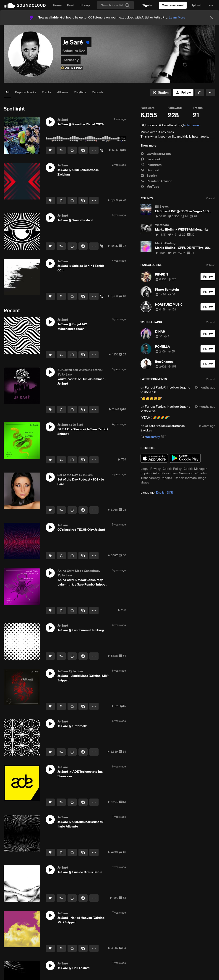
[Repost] (61, 150)
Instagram (151, 165)
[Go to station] (161, 92)
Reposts (98, 92)
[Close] (212, 18)
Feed (71, 5)
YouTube (150, 187)
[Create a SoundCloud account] (173, 5)
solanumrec (192, 125)
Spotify (149, 176)
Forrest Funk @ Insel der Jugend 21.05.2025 (165, 390)
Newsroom (187, 473)
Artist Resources (165, 473)
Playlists (80, 92)
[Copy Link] (83, 150)
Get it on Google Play (185, 458)
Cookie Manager (195, 469)
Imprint (146, 473)
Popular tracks (26, 92)
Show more (149, 145)
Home (57, 5)
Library (85, 5)
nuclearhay (152, 437)
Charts (201, 473)
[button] (211, 5)
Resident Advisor (156, 181)
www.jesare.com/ (156, 154)
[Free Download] (102, 246)
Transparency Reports (156, 478)
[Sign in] (147, 5)
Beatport (150, 170)
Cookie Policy (172, 469)
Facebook (151, 159)
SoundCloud (25, 5)
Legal (144, 469)
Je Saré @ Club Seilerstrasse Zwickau (163, 428)
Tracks (47, 92)
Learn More (177, 17)
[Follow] (183, 92)
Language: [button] (157, 492)
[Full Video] (102, 150)
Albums (63, 92)
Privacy (155, 469)
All (8, 92)
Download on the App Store (154, 458)
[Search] (115, 5)
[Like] (50, 150)
